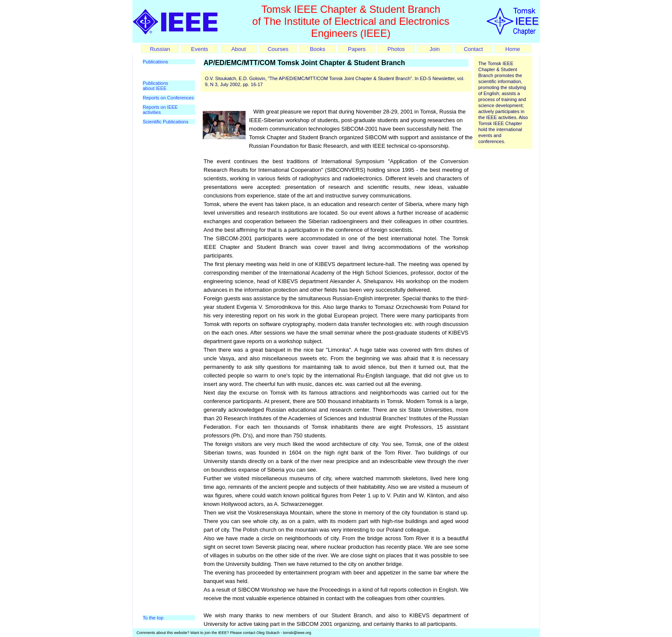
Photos (396, 49)
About (239, 49)
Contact (473, 49)
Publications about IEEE (155, 86)
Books (318, 49)
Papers (357, 49)
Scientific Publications (165, 122)
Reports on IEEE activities (160, 110)
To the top (153, 618)
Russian (160, 49)
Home (513, 49)
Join (435, 49)
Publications (155, 62)
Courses (278, 49)
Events (200, 49)
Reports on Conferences (168, 98)
